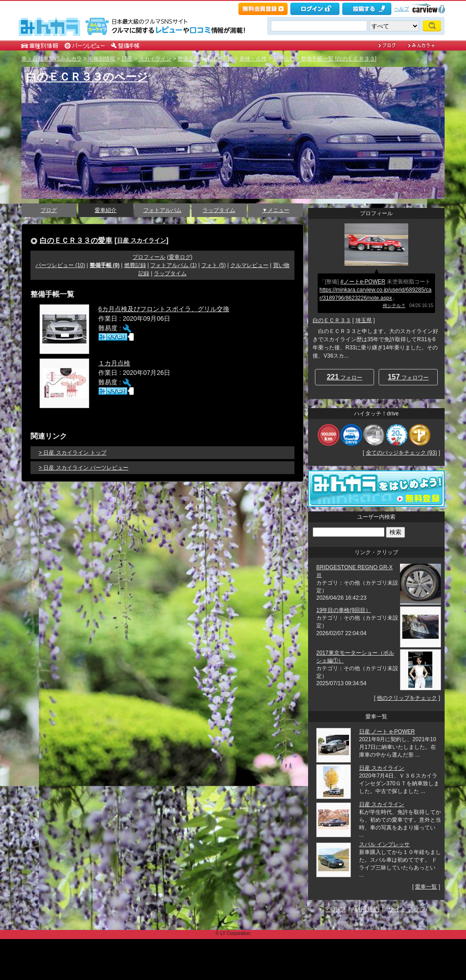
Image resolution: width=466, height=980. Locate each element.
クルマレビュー (249, 265)
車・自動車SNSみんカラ (52, 59)
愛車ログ (180, 257)
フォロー (344, 377)
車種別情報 (101, 59)
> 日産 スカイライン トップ (73, 453)
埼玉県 (364, 320)
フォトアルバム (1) (173, 265)
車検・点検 (219, 59)
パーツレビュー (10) (60, 265)
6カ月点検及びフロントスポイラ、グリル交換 (164, 309)
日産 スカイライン (142, 240)
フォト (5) (213, 265)
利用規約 (367, 909)
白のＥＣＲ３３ (332, 320)
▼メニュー (276, 210)
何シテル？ (394, 306)
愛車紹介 (106, 210)
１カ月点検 (114, 363)
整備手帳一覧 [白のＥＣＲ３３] (339, 59)
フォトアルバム (162, 210)
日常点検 (284, 59)
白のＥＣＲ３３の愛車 (76, 240)
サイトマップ (407, 909)
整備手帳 (188, 59)
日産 (127, 59)
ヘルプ (402, 9)
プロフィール (149, 257)
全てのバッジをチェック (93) (402, 453)
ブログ (49, 210)
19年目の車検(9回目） (344, 610)
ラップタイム (219, 210)
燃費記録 (135, 265)
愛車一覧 (426, 887)
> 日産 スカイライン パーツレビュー (84, 468)
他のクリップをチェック (407, 698)
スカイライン (155, 59)
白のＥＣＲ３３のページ (87, 77)
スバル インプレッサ (384, 844)
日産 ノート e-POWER (387, 732)
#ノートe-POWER (363, 282)
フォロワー (408, 377)
